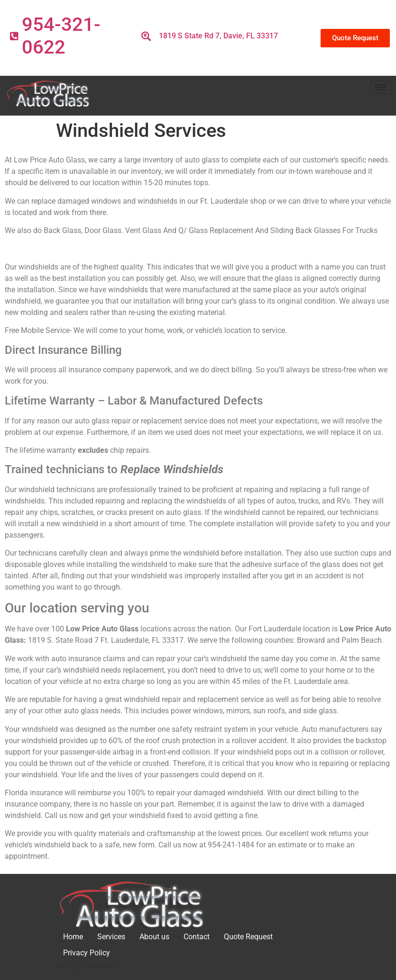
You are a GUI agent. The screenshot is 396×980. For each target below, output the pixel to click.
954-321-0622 (61, 36)
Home (73, 937)
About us (154, 937)
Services (111, 937)
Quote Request (248, 937)
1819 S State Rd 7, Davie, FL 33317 (218, 36)
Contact (197, 937)
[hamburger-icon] (381, 87)
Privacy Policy (87, 953)
